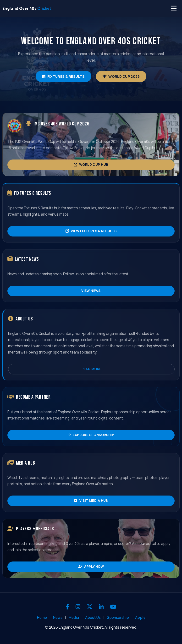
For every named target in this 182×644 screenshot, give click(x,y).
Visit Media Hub (91, 501)
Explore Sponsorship (91, 435)
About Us (93, 617)
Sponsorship (118, 617)
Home (42, 617)
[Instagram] (78, 607)
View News (91, 291)
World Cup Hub (91, 165)
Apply (140, 617)
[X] (90, 607)
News (58, 617)
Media (74, 617)
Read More (91, 369)
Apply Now (91, 567)
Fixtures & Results (63, 76)
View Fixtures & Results (91, 231)
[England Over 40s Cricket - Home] (27, 9)
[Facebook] (67, 607)
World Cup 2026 (121, 76)
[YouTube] (113, 607)
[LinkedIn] (101, 607)
